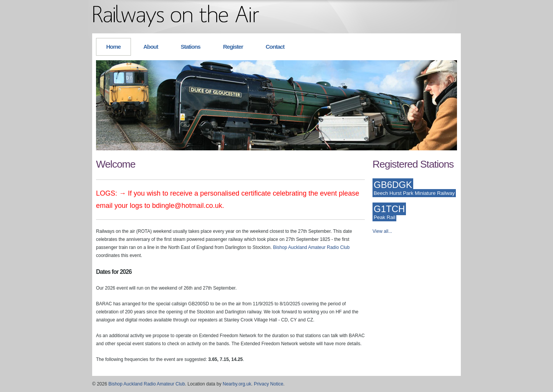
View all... (382, 231)
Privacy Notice (269, 384)
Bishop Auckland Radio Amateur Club (147, 384)
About (151, 47)
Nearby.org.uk (237, 384)
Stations (191, 47)
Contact (275, 47)
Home (114, 47)
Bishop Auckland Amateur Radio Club (311, 247)
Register (233, 47)
